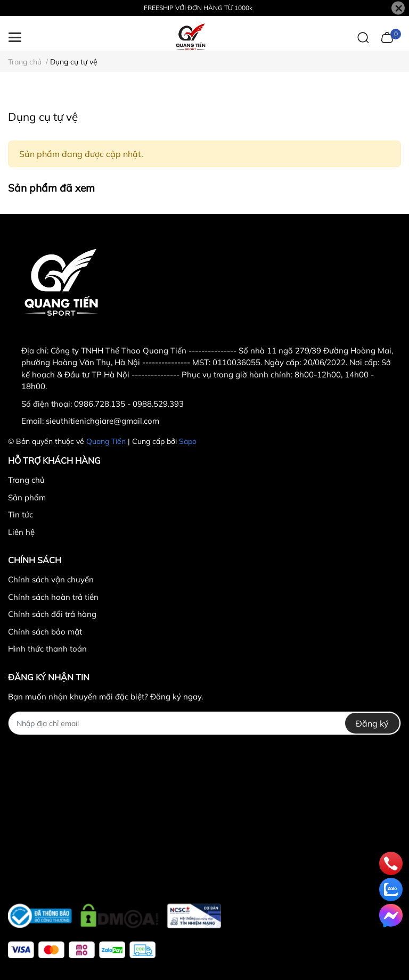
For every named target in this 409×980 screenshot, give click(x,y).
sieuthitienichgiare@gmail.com (103, 421)
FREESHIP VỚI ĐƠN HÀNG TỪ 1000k (198, 8)
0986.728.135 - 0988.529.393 (129, 404)
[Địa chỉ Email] (204, 723)
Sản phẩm (27, 497)
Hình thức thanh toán (47, 649)
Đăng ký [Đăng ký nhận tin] (372, 723)
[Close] (398, 8)
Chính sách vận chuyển (51, 579)
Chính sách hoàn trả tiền (53, 597)
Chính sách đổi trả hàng (52, 614)
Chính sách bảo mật (45, 632)
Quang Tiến (106, 441)
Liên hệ (21, 532)
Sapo (188, 441)
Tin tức (21, 514)
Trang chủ (26, 480)
